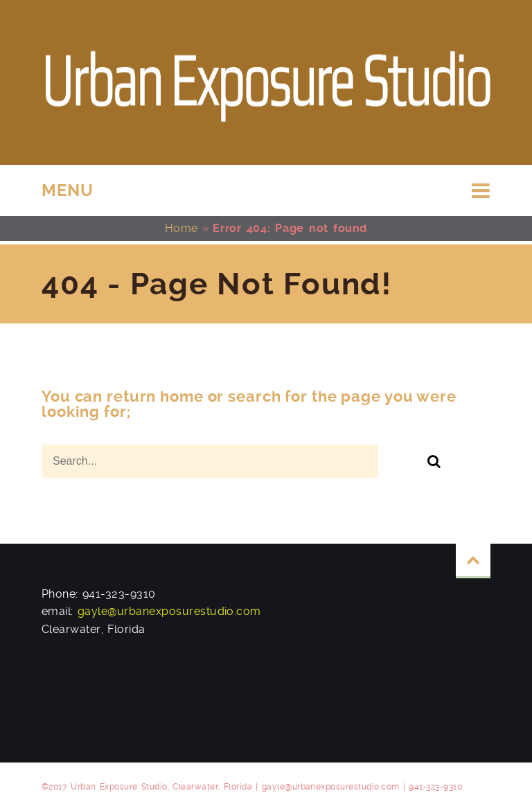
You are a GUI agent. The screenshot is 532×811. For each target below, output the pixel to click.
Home (181, 228)
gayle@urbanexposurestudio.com (169, 611)
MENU (68, 190)
